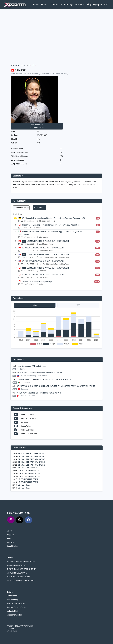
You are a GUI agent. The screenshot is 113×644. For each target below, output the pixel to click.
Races (36, 5)
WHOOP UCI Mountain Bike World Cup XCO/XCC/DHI (39, 393)
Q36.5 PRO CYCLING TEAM (19, 577)
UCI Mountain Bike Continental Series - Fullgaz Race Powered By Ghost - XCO (54, 218)
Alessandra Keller (14, 615)
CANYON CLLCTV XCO (17, 565)
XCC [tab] (78, 305)
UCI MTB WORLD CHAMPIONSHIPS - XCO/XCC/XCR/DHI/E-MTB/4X (45, 379)
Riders (24, 65)
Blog (89, 5)
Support (10, 535)
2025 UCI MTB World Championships (37, 281)
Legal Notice (12, 546)
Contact (10, 542)
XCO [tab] (35, 305)
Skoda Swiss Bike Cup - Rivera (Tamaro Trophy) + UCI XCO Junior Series (52, 225)
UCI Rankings (66, 5)
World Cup (80, 5)
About (10, 531)
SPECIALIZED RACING (27, 468)
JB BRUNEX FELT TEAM (28, 479)
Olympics (98, 5)
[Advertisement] (57, 38)
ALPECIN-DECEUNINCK (17, 573)
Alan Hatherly (13, 600)
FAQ (106, 5)
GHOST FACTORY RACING (29, 471)
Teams (55, 5)
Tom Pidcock (13, 596)
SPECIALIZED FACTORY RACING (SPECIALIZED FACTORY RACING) (40, 74)
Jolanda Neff (13, 611)
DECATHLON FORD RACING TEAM (22, 569)
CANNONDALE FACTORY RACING (21, 561)
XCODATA (15, 65)
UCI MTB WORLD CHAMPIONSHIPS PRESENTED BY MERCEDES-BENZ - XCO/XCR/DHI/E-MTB (56, 386)
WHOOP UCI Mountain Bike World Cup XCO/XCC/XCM (39, 373)
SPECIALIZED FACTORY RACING (32, 453)
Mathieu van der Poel (16, 603)
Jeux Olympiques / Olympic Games (32, 366)
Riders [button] (44, 5)
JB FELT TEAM (24, 485)
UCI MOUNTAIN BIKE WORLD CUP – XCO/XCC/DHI (48, 241)
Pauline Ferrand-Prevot (17, 607)
